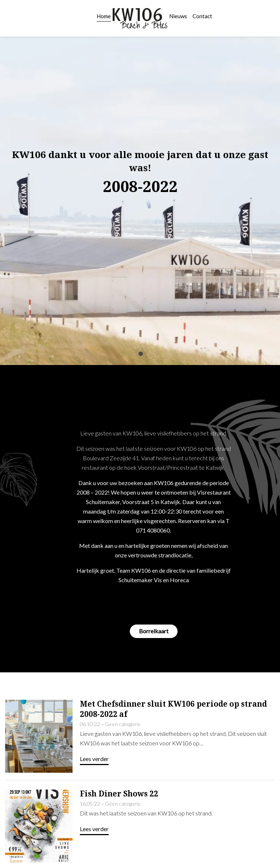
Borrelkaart (154, 573)
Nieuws (178, 16)
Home (104, 16)
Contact (202, 16)
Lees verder (94, 701)
